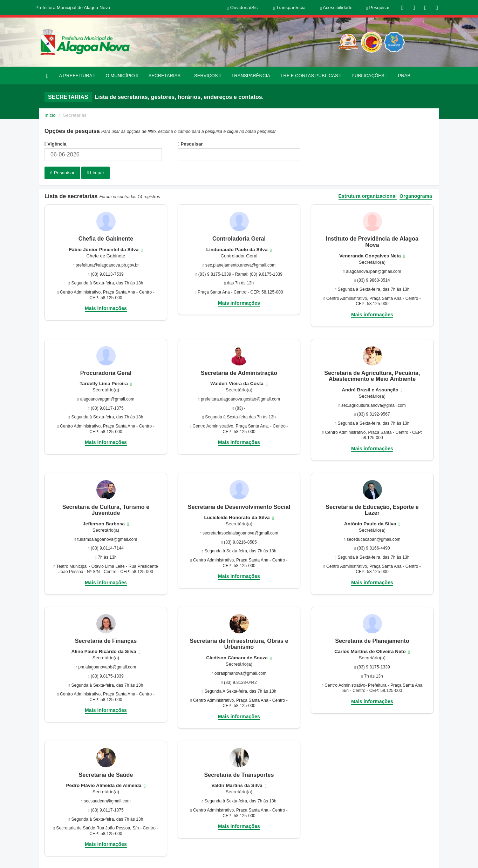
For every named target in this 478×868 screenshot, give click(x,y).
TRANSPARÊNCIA (251, 76)
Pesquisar (190, 144)
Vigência (56, 144)
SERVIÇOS (207, 76)
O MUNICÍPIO (122, 76)
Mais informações (106, 308)
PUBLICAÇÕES (369, 76)
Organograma (416, 196)
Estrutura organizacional (368, 196)
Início (50, 115)
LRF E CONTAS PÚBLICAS (311, 76)
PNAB (405, 76)
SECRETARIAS (166, 76)
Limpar (95, 173)
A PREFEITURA (77, 76)
